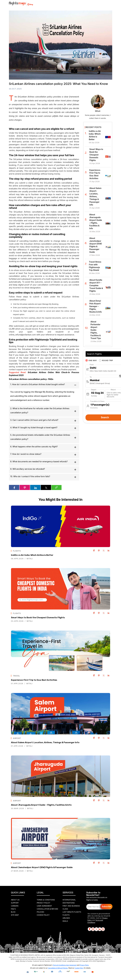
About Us (15, 900)
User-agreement (44, 906)
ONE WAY (91, 360)
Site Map (15, 915)
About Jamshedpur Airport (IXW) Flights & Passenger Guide (42, 867)
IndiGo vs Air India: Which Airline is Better (32, 555)
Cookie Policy (43, 915)
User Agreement (71, 965)
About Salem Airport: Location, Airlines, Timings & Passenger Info (45, 742)
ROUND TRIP (106, 360)
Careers (15, 906)
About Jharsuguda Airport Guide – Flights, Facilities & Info (41, 805)
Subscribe (106, 906)
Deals (65, 921)
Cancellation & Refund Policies (58, 968)
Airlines (66, 918)
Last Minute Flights (72, 912)
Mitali (30, 559)
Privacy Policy (43, 903)
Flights (66, 915)
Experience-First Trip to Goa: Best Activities (34, 680)
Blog (13, 912)
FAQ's (13, 909)
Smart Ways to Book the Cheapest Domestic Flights (38, 618)
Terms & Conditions (46, 900)
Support (15, 903)
